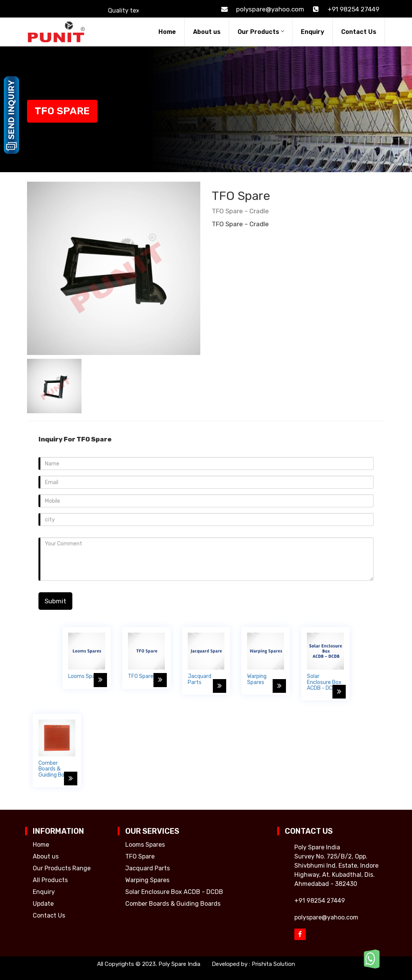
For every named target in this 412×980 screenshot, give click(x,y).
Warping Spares (147, 880)
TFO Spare (140, 856)
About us (207, 32)
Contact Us (359, 32)
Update (43, 904)
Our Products (261, 32)
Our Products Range (62, 868)
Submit (55, 601)
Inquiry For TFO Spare (75, 439)
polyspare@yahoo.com (261, 9)
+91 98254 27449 (345, 9)
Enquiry (312, 32)
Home (167, 32)
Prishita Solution (273, 964)
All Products (50, 880)
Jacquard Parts (148, 868)
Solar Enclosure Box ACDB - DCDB (174, 892)
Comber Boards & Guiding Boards (173, 904)
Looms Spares (145, 845)
